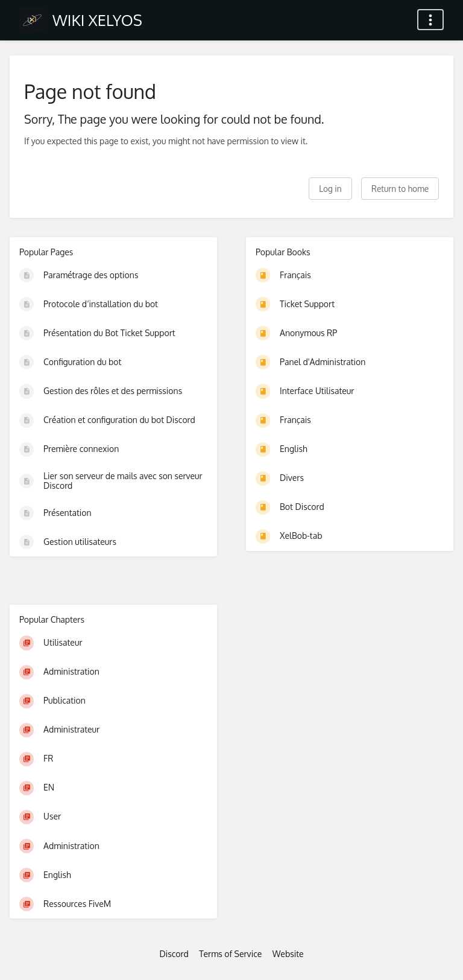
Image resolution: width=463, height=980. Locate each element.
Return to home (400, 189)
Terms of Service (230, 954)
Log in (330, 189)
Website (288, 954)
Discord (174, 954)
